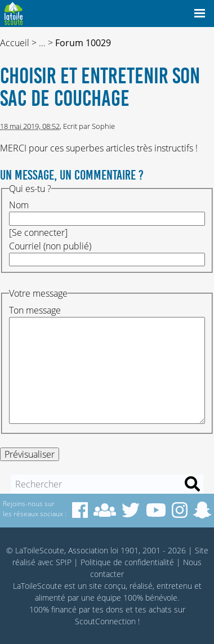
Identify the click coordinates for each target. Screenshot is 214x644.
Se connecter (38, 232)
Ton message (35, 310)
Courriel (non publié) (50, 246)
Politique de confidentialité (127, 562)
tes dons (108, 609)
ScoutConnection (105, 621)
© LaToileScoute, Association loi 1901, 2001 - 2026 (96, 550)
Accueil (15, 43)
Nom (19, 205)
